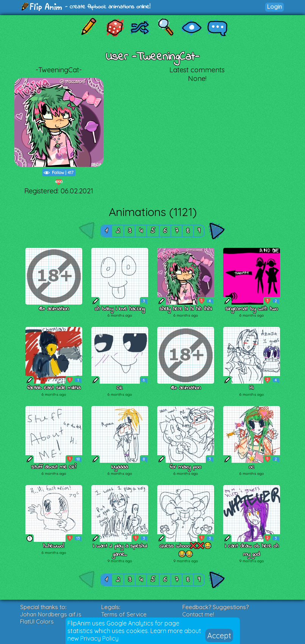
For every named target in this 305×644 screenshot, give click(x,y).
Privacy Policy (99, 638)
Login (274, 7)
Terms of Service (124, 614)
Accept (219, 635)
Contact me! (198, 614)
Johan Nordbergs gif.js (51, 614)
